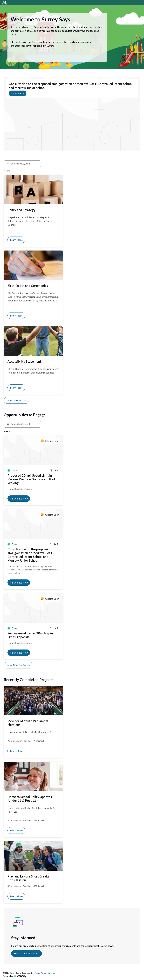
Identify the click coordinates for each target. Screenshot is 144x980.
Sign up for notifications (27, 953)
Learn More (18, 93)
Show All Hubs (16, 400)
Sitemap (52, 973)
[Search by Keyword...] (24, 164)
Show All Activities (19, 665)
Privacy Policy (40, 973)
